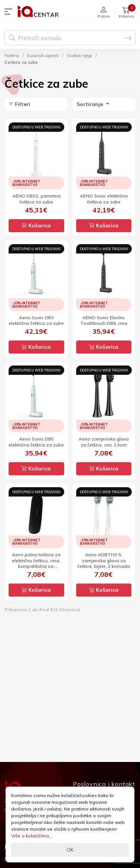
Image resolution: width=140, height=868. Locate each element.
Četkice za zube (21, 62)
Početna (12, 56)
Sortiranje (91, 104)
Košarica (36, 225)
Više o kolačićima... (32, 836)
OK (70, 850)
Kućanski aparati (43, 56)
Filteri (19, 104)
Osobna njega (79, 56)
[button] (10, 12)
